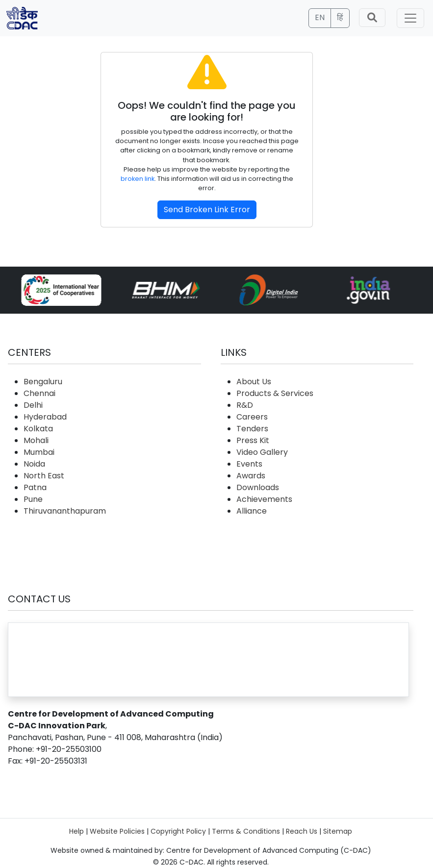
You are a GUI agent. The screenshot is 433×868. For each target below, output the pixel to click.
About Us (254, 382)
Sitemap (338, 831)
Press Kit (253, 440)
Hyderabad (45, 417)
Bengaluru (43, 382)
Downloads (258, 487)
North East (44, 476)
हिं (340, 17)
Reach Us (302, 831)
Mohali (36, 440)
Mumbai (39, 452)
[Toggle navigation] (410, 18)
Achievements (264, 499)
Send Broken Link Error (207, 210)
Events (249, 464)
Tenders (252, 429)
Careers (252, 417)
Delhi (33, 405)
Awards (251, 476)
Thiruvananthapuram (65, 511)
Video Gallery (262, 452)
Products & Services (275, 393)
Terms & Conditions (246, 831)
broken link (138, 179)
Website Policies (117, 831)
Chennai (39, 393)
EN (320, 17)
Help (76, 831)
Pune (33, 499)
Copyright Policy (178, 831)
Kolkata (38, 429)
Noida (34, 464)
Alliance (252, 511)
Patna (35, 487)
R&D (245, 405)
